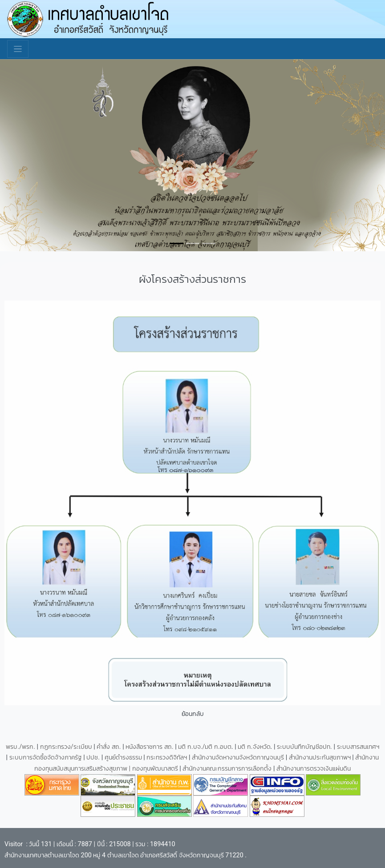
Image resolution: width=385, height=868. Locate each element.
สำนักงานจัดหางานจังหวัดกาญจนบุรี (239, 757)
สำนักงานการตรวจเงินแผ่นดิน (314, 769)
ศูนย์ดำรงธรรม (124, 757)
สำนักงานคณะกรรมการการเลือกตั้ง (227, 769)
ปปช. (94, 757)
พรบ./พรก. (20, 747)
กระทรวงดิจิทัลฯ (168, 757)
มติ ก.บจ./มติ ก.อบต (205, 747)
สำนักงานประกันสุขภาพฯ (321, 757)
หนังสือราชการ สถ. (149, 747)
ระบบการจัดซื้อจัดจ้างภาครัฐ (47, 757)
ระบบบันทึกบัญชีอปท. (305, 747)
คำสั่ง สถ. (109, 747)
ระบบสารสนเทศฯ (358, 747)
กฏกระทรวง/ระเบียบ (66, 747)
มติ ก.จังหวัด (254, 747)
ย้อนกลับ (193, 714)
